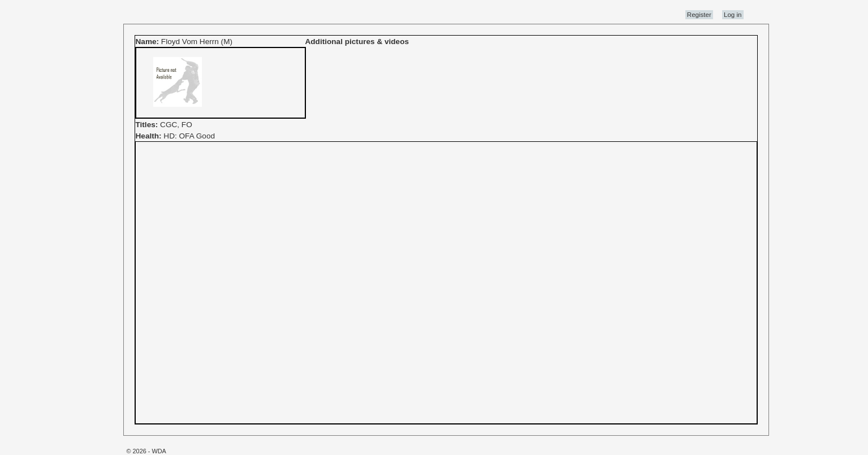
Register (699, 15)
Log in (733, 15)
